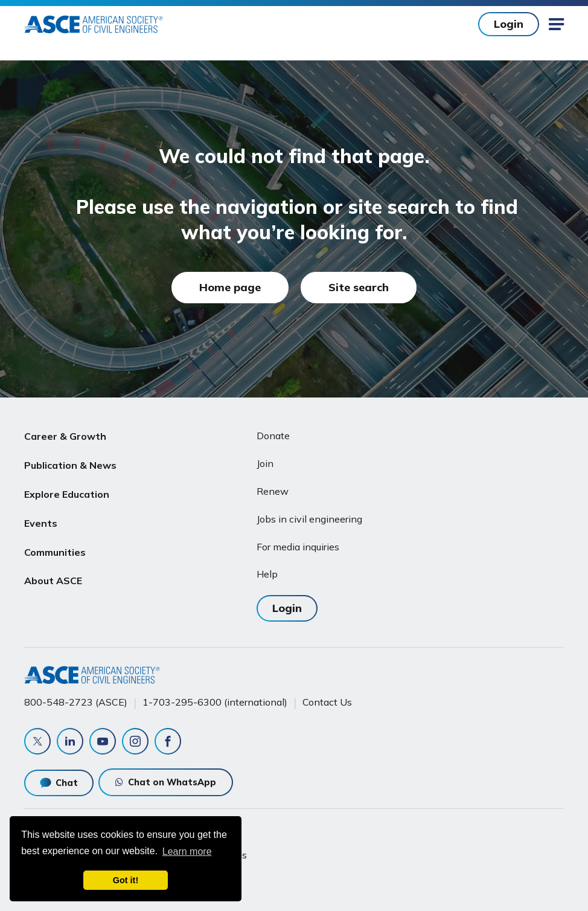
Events (41, 523)
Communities (55, 552)
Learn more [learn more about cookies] (187, 851)
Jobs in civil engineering (309, 519)
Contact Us (327, 702)
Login (509, 24)
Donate (273, 436)
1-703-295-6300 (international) (215, 702)
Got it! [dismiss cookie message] (126, 880)
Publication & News (70, 465)
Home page (230, 287)
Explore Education (67, 494)
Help (267, 574)
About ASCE (53, 581)
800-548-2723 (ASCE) (76, 702)
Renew (273, 491)
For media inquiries (298, 547)
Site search (359, 287)
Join (265, 463)
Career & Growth (65, 436)
